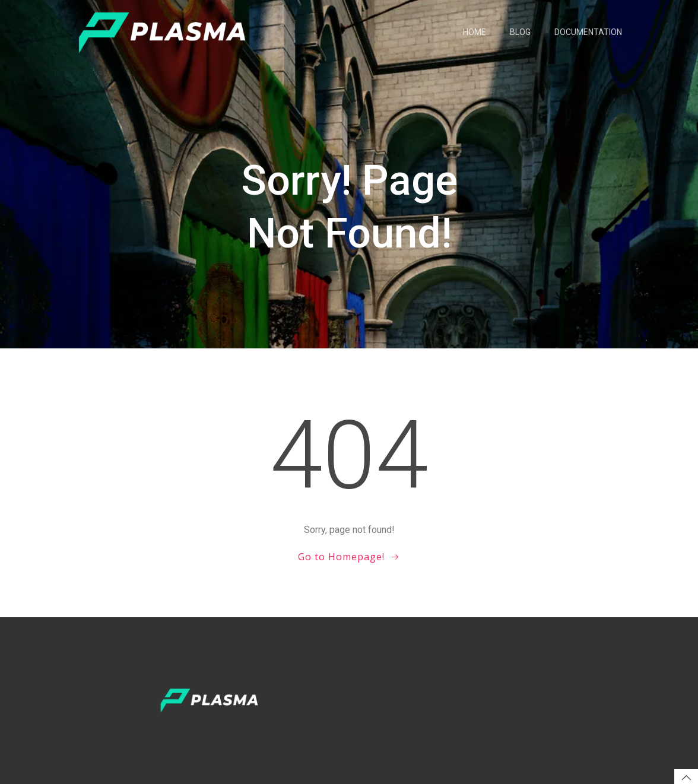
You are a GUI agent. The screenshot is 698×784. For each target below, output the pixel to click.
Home (475, 32)
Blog (520, 32)
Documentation (588, 32)
